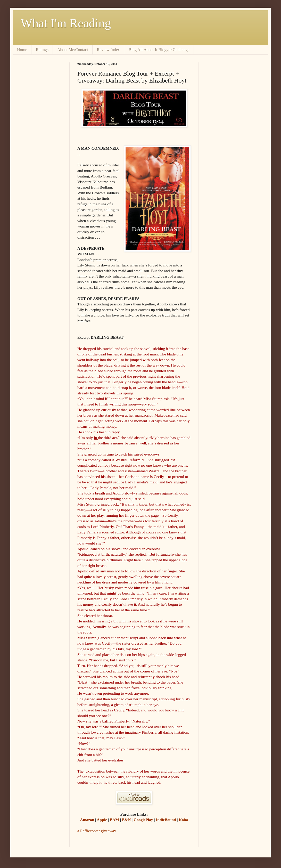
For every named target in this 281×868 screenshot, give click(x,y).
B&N (126, 820)
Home (22, 50)
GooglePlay (143, 820)
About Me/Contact (73, 50)
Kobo (184, 820)
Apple (102, 820)
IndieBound (166, 820)
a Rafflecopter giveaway (97, 831)
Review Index (108, 50)
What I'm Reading (66, 23)
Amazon (87, 820)
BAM (114, 820)
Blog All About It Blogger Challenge (159, 50)
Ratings (42, 50)
